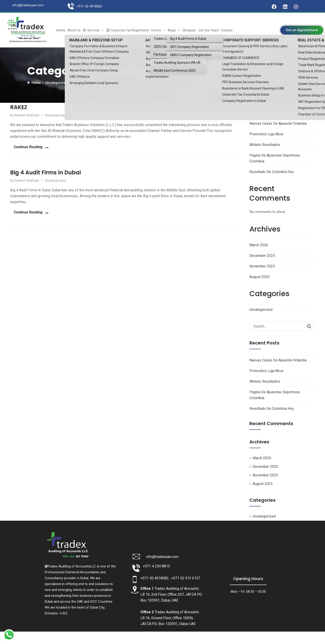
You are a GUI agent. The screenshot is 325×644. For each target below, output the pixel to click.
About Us (74, 30)
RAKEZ (19, 107)
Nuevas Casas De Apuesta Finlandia (278, 123)
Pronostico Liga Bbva (266, 134)
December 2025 (262, 256)
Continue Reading (24, 146)
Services (96, 30)
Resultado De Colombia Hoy (272, 172)
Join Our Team (208, 30)
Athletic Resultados (265, 145)
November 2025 (262, 266)
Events (159, 30)
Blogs (174, 30)
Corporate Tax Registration (130, 30)
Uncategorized (55, 115)
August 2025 (259, 277)
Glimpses (189, 30)
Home (61, 30)
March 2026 (259, 245)
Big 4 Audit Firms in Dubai (45, 171)
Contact (227, 30)
